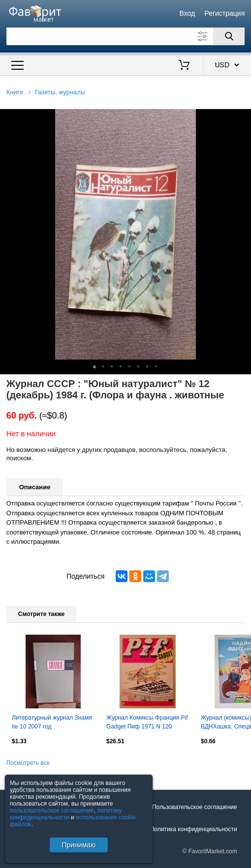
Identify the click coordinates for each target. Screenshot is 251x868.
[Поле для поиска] (126, 36)
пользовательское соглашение (52, 811)
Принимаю (78, 845)
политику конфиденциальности (66, 814)
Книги (15, 92)
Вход (188, 13)
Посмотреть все (28, 763)
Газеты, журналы (60, 92)
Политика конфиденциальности (194, 829)
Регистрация (224, 13)
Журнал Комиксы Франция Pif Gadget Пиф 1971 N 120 (147, 722)
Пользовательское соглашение (195, 807)
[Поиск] (229, 36)
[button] (242, 118)
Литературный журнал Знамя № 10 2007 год (52, 722)
